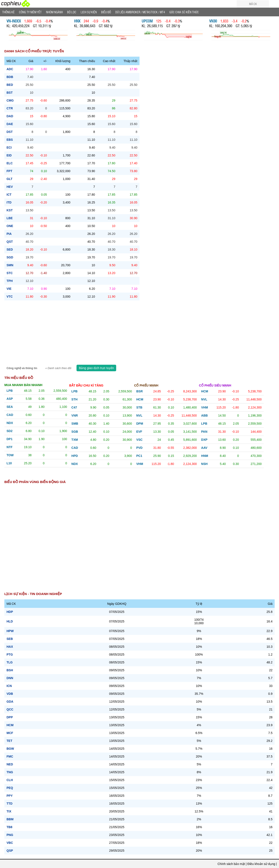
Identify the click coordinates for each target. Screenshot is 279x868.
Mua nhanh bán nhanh (23, 385)
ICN (9, 686)
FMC (10, 756)
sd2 (9, 431)
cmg (10, 100)
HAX (10, 647)
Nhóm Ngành (54, 12)
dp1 (9, 439)
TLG (10, 662)
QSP (10, 851)
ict (9, 195)
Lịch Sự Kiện (89, 12)
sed (10, 249)
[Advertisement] (139, 333)
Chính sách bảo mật (231, 864)
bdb (10, 77)
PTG (10, 654)
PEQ (10, 788)
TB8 (9, 827)
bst (10, 93)
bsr (139, 391)
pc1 (139, 456)
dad (10, 116)
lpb (10, 391)
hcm (140, 399)
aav (204, 448)
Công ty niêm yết (30, 12)
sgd (10, 257)
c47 (74, 407)
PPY (10, 796)
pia (9, 234)
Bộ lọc (72, 12)
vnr (75, 415)
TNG (10, 772)
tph (10, 281)
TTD (9, 804)
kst (10, 210)
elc (10, 163)
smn (10, 265)
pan (204, 432)
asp (10, 399)
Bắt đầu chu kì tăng (86, 385)
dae (10, 124)
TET (9, 741)
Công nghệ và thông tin (22, 368)
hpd (75, 456)
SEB (10, 639)
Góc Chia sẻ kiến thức (184, 12)
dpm (140, 424)
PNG (10, 835)
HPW (10, 631)
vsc (139, 440)
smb (75, 424)
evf (139, 432)
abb (204, 415)
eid (9, 155)
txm (75, 440)
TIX (9, 811)
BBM (10, 819)
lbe (10, 218)
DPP (10, 717)
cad (10, 415)
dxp (204, 440)
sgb (75, 432)
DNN (10, 678)
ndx (10, 423)
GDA (10, 702)
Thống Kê (8, 12)
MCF (10, 733)
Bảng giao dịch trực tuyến (96, 368)
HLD (10, 621)
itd (9, 202)
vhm (140, 464)
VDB (10, 694)
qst (10, 242)
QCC (10, 709)
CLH (10, 780)
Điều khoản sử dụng (261, 864)
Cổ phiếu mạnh (146, 385)
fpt (9, 171)
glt (9, 179)
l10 (9, 463)
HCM (10, 725)
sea (10, 407)
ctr (10, 108)
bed (10, 85)
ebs (10, 140)
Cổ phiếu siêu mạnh (215, 385)
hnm (205, 456)
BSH (10, 670)
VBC (10, 843)
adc (10, 69)
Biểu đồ (106, 12)
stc (10, 273)
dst (10, 132)
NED (10, 764)
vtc (10, 297)
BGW (10, 749)
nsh (204, 464)
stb (139, 407)
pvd (139, 448)
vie (9, 289)
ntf (9, 447)
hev (10, 187)
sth (75, 399)
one (10, 226)
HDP (10, 612)
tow (10, 455)
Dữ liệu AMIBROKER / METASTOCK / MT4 (140, 12)
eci (9, 147)
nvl (139, 415)
